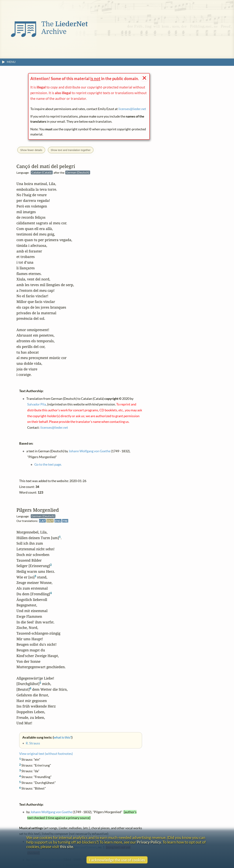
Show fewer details (31, 150)
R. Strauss (33, 743)
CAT (42, 521)
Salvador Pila (37, 404)
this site (66, 847)
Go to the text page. (48, 465)
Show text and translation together (71, 150)
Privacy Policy (149, 842)
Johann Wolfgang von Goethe (51, 812)
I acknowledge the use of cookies (117, 860)
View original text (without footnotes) (46, 754)
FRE (65, 521)
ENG (58, 521)
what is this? (63, 737)
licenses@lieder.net (132, 109)
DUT (50, 521)
